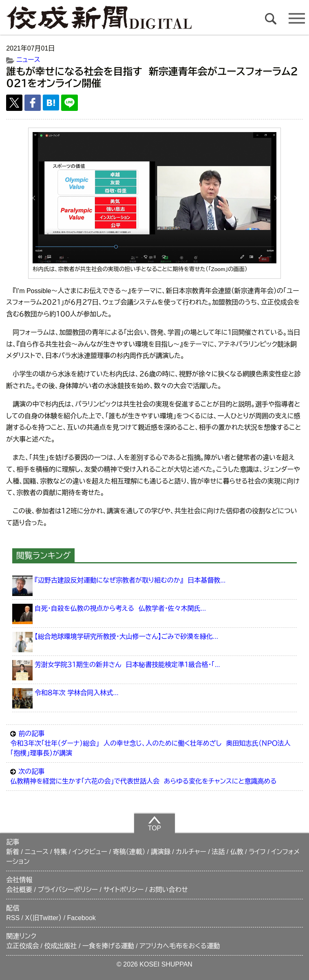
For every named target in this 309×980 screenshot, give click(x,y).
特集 (60, 852)
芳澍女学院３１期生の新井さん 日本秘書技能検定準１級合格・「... (127, 665)
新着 (13, 852)
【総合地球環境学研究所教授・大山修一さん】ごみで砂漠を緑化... (127, 637)
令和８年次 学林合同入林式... (77, 693)
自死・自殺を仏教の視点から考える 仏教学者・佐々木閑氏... (120, 608)
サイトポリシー (123, 890)
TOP (155, 823)
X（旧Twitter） (43, 918)
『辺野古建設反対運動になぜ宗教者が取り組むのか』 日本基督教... (130, 580)
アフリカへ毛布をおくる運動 (180, 946)
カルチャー (191, 852)
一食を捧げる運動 (108, 946)
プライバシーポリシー (68, 890)
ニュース (28, 60)
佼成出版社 (61, 946)
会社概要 (19, 890)
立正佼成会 (22, 946)
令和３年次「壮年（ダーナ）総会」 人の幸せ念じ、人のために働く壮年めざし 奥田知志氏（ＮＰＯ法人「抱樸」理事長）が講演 (154, 743)
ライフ (257, 852)
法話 (218, 852)
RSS (13, 918)
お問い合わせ (169, 890)
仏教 (237, 852)
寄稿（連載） (129, 852)
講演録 (161, 852)
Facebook (82, 918)
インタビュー (90, 852)
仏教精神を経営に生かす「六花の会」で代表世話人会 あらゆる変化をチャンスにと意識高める (154, 776)
